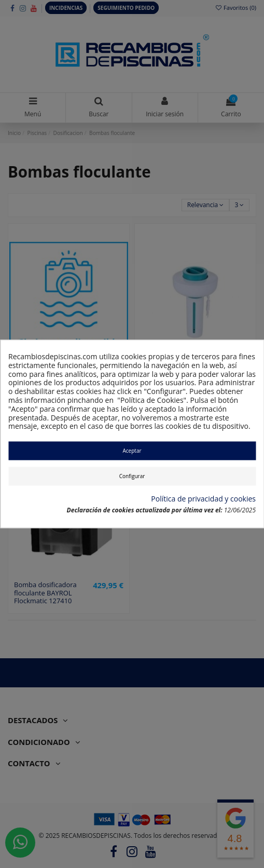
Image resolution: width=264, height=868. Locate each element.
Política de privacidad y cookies (203, 499)
